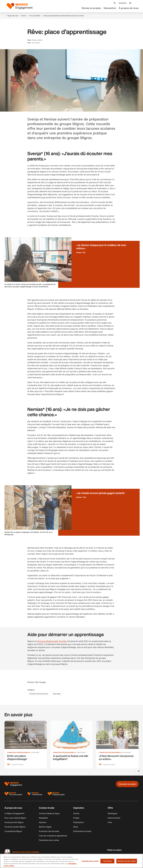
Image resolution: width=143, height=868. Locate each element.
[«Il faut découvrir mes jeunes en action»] (117, 745)
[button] (115, 3)
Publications (79, 822)
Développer (113, 813)
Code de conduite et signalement (53, 836)
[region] (71, 861)
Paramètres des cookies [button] (49, 840)
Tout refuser (108, 861)
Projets (76, 818)
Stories (76, 813)
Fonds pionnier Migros (14, 822)
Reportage (57, 694)
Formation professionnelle (39, 694)
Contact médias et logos (49, 813)
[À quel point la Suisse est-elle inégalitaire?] (72, 745)
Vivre (110, 822)
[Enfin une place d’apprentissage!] (26, 745)
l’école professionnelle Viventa (51, 641)
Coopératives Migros (13, 831)
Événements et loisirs (82, 831)
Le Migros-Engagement (14, 813)
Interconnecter (114, 818)
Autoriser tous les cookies (127, 861)
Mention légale (45, 827)
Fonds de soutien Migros (15, 827)
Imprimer (43, 822)
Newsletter (123, 3)
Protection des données (49, 831)
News (76, 827)
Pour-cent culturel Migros (15, 818)
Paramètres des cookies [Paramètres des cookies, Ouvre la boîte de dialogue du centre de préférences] (90, 861)
